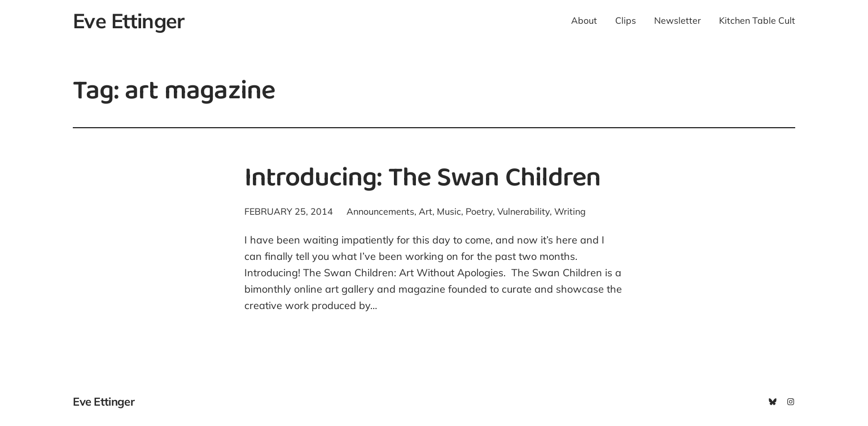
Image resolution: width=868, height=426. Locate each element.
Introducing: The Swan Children (422, 180)
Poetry (479, 211)
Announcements (380, 211)
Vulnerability (523, 211)
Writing (570, 211)
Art (426, 211)
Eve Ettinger (128, 21)
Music (449, 211)
